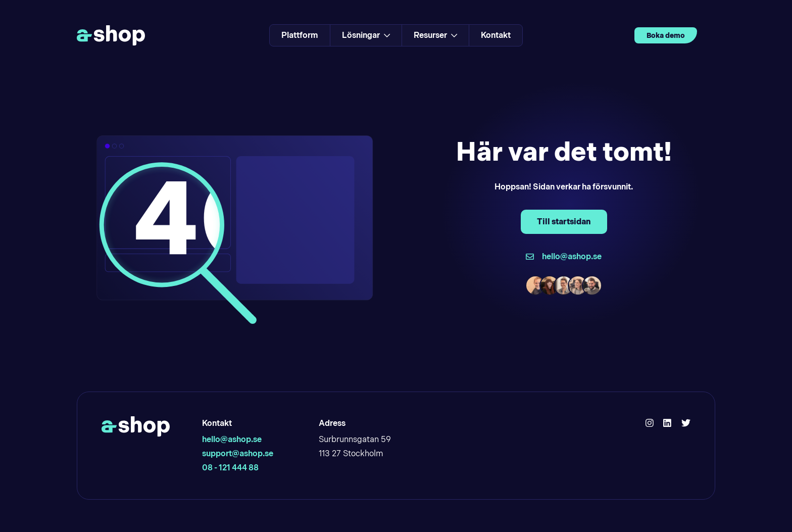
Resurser (435, 35)
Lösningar (366, 35)
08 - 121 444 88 (230, 468)
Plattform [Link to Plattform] (300, 35)
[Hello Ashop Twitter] (686, 423)
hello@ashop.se (232, 439)
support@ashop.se (238, 453)
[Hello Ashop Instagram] (650, 423)
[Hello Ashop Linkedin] (667, 423)
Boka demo (666, 35)
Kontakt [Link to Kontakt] (496, 35)
